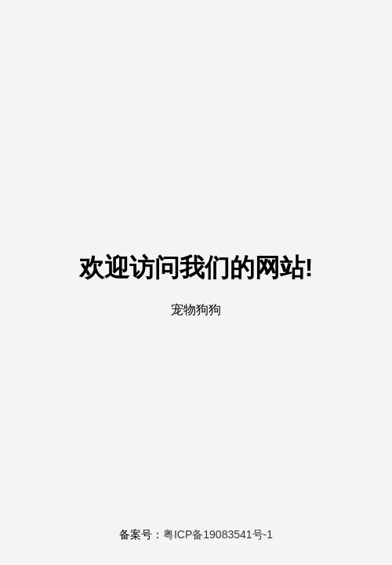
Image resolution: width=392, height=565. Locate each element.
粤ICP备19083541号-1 (218, 534)
